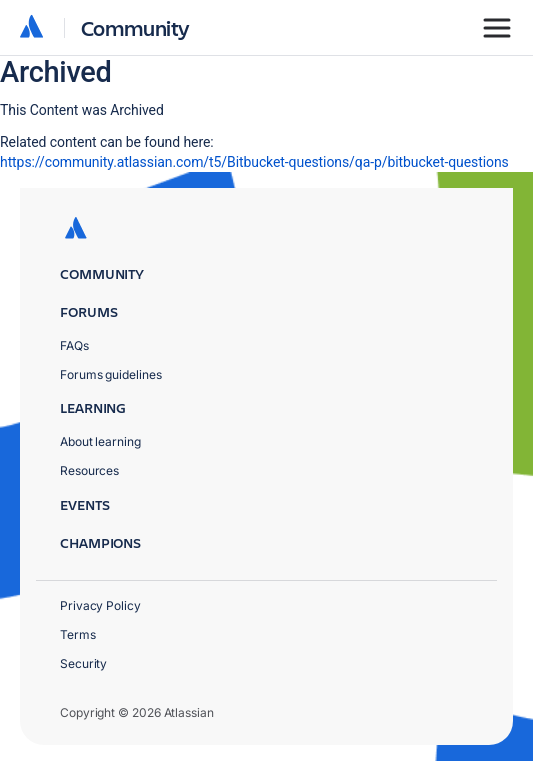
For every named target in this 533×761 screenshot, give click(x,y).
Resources (89, 470)
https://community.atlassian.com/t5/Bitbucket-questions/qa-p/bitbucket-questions (254, 162)
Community (135, 27)
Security (83, 663)
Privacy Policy (100, 605)
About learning (100, 441)
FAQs (74, 345)
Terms (78, 634)
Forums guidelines (111, 374)
